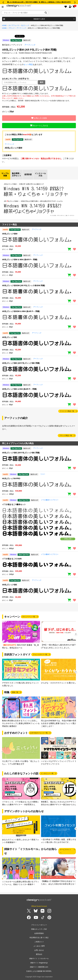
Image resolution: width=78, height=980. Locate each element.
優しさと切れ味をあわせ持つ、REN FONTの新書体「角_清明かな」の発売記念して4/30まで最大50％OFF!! (39, 2)
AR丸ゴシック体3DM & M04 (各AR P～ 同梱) (21, 311)
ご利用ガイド (39, 942)
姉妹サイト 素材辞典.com (39, 967)
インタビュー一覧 (47, 773)
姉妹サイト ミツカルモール (39, 959)
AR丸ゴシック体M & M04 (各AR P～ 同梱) (20, 260)
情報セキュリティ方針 (39, 929)
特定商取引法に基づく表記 (39, 938)
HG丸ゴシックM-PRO (11, 478)
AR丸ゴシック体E (10, 337)
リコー (43, 474)
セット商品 (28, 64)
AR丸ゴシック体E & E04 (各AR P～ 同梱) (19, 389)
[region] (39, 88)
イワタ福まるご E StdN (12, 559)
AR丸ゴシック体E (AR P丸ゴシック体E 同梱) (21, 363)
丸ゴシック (25, 25)
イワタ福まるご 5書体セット (14, 504)
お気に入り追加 (39, 118)
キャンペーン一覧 (29, 617)
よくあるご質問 (39, 946)
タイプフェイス (14, 25)
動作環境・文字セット (17, 175)
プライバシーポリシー (39, 925)
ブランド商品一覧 (66, 436)
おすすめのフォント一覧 (39, 733)
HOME (4, 25)
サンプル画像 (5, 175)
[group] (21, 635)
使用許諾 (28, 174)
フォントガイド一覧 (40, 654)
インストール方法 (40, 175)
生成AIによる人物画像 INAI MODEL (39, 971)
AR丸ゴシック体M (13, 148)
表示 (42, 82)
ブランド (12, 28)
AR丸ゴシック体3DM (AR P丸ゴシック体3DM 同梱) (24, 285)
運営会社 (39, 954)
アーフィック (21, 28)
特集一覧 (15, 692)
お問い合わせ (39, 950)
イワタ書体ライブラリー (50, 500)
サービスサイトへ (66, 851)
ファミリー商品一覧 (67, 411)
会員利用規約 (39, 933)
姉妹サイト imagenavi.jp (39, 963)
